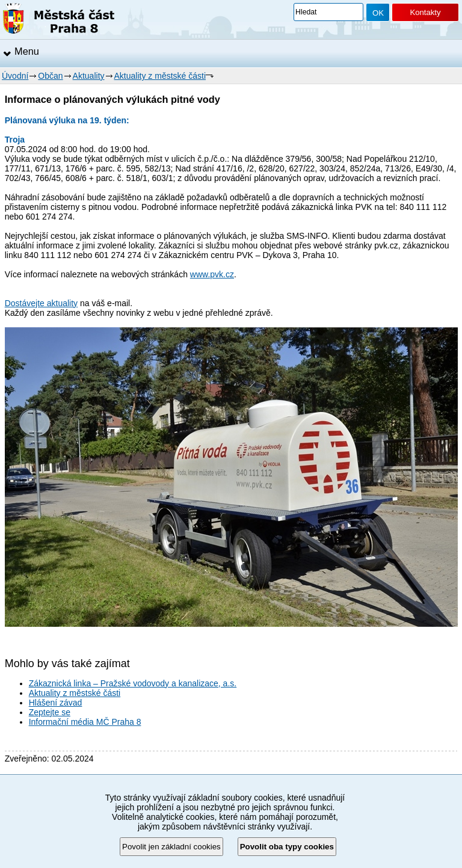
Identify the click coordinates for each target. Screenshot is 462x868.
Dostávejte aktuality (41, 303)
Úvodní (15, 76)
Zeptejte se (50, 712)
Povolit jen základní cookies (171, 847)
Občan (50, 76)
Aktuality (89, 76)
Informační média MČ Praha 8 (85, 722)
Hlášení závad (56, 703)
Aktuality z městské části (160, 76)
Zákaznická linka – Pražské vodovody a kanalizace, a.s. (133, 683)
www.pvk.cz (212, 274)
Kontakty (425, 12)
